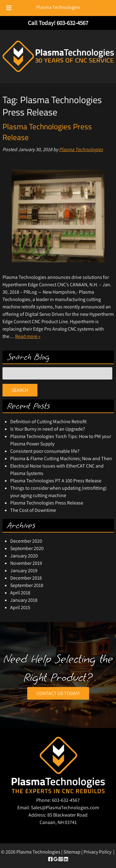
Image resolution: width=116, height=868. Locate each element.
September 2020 (27, 548)
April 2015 (20, 607)
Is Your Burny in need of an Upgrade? (48, 429)
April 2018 (20, 593)
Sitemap (72, 852)
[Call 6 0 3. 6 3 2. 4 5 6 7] (72, 23)
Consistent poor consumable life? (45, 451)
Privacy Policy (97, 852)
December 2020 (26, 541)
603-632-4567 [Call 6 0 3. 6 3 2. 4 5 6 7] (66, 800)
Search (20, 390)
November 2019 (26, 563)
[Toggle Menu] (9, 8)
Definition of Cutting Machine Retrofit (48, 422)
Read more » (28, 336)
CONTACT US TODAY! (58, 693)
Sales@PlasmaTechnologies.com (65, 808)
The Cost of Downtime (33, 510)
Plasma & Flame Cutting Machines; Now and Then (61, 458)
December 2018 (26, 578)
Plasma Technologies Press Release (47, 132)
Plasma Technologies (58, 7)
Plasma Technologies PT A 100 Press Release (56, 481)
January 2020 (24, 556)
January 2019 (24, 571)
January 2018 (24, 600)
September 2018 (27, 585)
